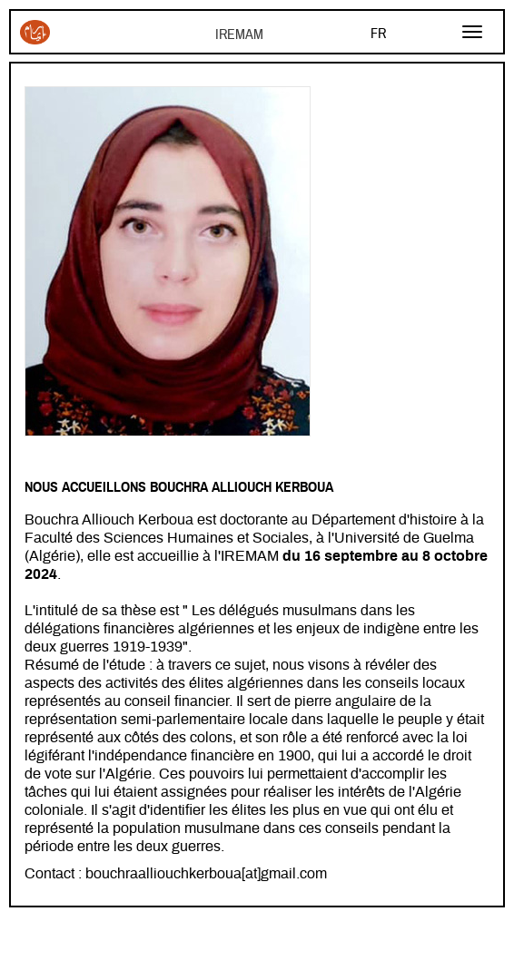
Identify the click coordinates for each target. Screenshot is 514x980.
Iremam (35, 32)
